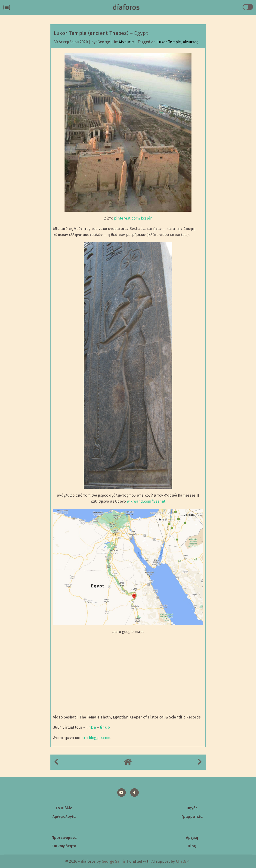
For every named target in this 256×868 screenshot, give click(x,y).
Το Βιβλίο (64, 808)
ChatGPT (183, 861)
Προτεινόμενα (64, 837)
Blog (192, 846)
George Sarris (114, 861)
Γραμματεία (192, 816)
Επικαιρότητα (64, 846)
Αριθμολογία (64, 816)
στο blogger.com (96, 738)
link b (105, 727)
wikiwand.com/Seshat (146, 501)
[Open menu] (7, 7)
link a (91, 727)
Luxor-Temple (169, 42)
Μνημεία (126, 42)
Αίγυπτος (191, 42)
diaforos (126, 7)
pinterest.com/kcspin (133, 218)
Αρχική (192, 837)
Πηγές (192, 808)
